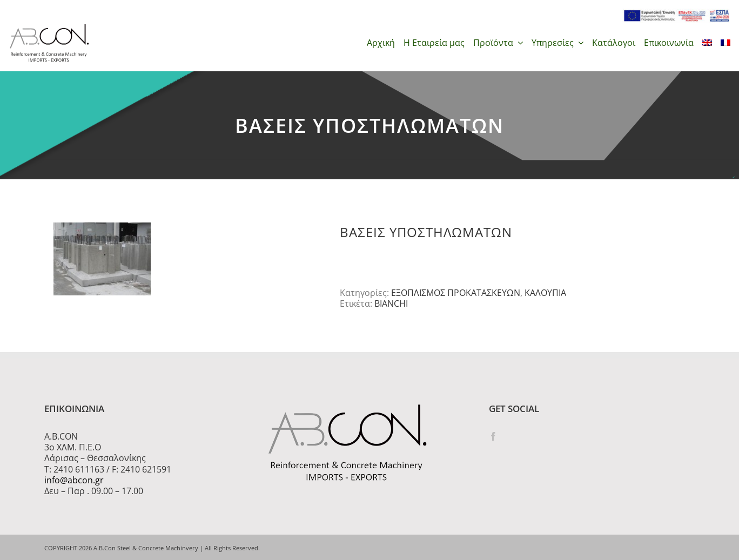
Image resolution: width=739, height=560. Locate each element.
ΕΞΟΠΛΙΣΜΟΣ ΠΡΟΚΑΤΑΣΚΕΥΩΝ (456, 293)
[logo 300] (49, 27)
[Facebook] (493, 436)
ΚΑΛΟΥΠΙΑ (545, 293)
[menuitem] (707, 43)
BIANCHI (391, 303)
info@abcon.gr (74, 480)
